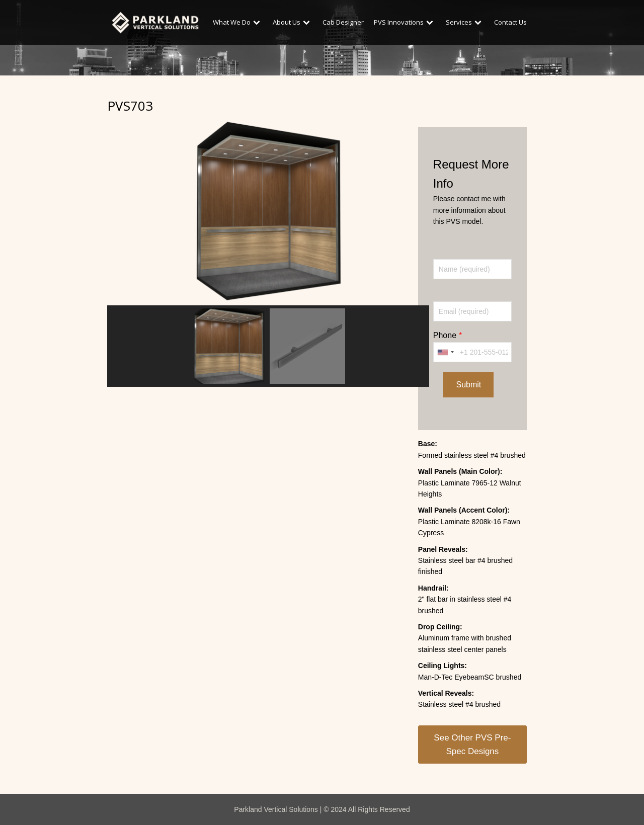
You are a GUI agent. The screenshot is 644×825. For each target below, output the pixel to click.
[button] (229, 346)
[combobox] (445, 352)
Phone (445, 335)
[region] (268, 252)
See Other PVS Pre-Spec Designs (472, 745)
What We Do (238, 22)
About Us (293, 22)
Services (465, 22)
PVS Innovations (405, 22)
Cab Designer (343, 22)
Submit (468, 385)
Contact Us (510, 22)
